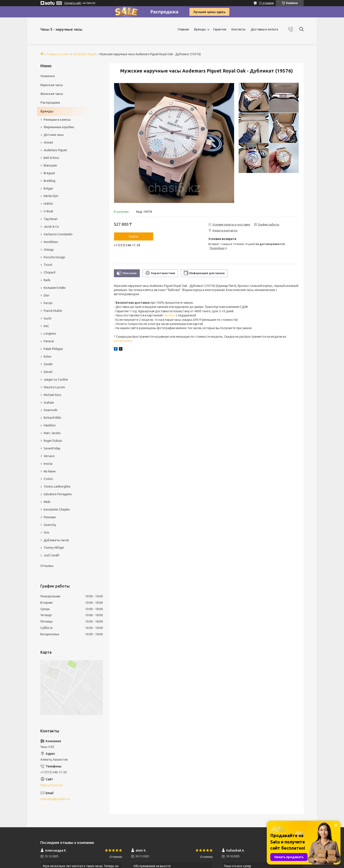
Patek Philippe (53, 349)
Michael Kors (52, 395)
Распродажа (50, 102)
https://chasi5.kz (52, 785)
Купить (134, 236)
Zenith (48, 364)
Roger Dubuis (53, 441)
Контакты (238, 29)
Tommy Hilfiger (54, 548)
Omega (49, 250)
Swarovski (51, 410)
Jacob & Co (51, 227)
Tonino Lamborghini (57, 486)
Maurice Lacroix (54, 387)
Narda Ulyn (51, 196)
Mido (47, 502)
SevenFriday (52, 448)
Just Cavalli (51, 555)
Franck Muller (53, 311)
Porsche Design (54, 257)
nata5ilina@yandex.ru (55, 799)
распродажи (123, 341)
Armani (48, 142)
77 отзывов (266, 3)
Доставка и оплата (264, 29)
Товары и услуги (58, 54)
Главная (183, 29)
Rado (47, 280)
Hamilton (50, 425)
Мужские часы (52, 85)
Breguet (49, 173)
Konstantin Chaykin (57, 509)
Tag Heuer (51, 219)
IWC (46, 326)
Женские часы (52, 94)
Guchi (47, 318)
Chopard (49, 272)
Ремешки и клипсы (57, 120)
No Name (50, 471)
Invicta (48, 464)
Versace (49, 456)
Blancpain (50, 165)
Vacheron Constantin (58, 234)
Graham (49, 403)
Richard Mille (52, 418)
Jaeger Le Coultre (56, 380)
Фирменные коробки (59, 127)
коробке (169, 315)
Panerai (49, 341)
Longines (50, 334)
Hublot (48, 204)
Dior (47, 295)
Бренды (200, 29)
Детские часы (54, 135)
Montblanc (51, 242)
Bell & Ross (51, 158)
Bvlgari (48, 188)
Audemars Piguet (85, 54)
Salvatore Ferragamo (58, 494)
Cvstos (48, 479)
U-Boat (48, 211)
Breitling (49, 181)
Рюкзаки (50, 517)
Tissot (48, 265)
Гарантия (220, 29)
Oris (47, 533)
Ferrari (48, 303)
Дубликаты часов (56, 540)
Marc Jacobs (52, 433)
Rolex (47, 357)
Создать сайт (73, 3)
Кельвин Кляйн (55, 288)
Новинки (47, 76)
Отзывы (47, 566)
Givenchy (50, 525)
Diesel (48, 372)
